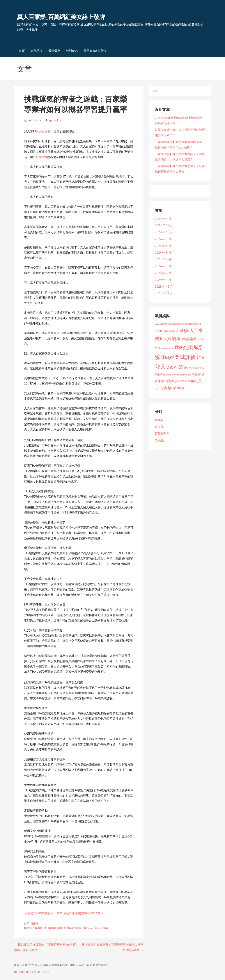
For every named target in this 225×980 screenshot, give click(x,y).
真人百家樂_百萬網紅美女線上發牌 (61, 17)
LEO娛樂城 (40, 157)
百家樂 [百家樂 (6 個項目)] (160, 381)
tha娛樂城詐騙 (54, 928)
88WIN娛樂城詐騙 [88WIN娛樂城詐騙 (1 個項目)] (176, 324)
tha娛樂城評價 (73, 928)
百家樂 (34, 923)
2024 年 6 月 (163, 246)
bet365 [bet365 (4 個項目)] (160, 331)
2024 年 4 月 (163, 259)
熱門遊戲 (72, 51)
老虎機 (159, 440)
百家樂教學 (162, 434)
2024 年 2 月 (163, 273)
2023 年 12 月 (164, 287)
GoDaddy (23, 972)
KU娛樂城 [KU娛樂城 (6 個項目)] (172, 331)
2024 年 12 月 (164, 225)
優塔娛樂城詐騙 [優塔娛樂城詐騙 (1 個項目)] (184, 375)
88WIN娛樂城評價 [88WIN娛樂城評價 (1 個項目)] (193, 324)
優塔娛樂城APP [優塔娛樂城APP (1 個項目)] (170, 375)
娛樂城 (159, 420)
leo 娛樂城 (37, 928)
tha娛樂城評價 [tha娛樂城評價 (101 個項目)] (178, 357)
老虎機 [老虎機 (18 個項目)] (178, 388)
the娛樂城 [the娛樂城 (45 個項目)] (177, 367)
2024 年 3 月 (163, 266)
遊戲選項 (37, 51)
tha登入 (88, 928)
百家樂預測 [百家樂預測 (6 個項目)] (189, 381)
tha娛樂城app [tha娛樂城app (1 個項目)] (168, 348)
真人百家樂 (43, 131)
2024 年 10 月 (164, 232)
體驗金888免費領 (95, 51)
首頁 (22, 51)
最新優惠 (54, 51)
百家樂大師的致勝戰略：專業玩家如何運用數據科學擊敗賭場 (64, 913)
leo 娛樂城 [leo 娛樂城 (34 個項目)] (170, 338)
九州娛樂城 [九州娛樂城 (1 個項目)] (193, 368)
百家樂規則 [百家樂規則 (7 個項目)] (173, 381)
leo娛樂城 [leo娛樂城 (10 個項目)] (189, 339)
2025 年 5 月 (163, 219)
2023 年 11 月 (164, 293)
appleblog (55, 120)
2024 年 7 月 (163, 239)
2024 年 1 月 (163, 280)
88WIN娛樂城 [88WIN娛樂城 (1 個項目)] (161, 324)
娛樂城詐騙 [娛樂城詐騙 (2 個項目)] (198, 374)
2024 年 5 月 (163, 253)
